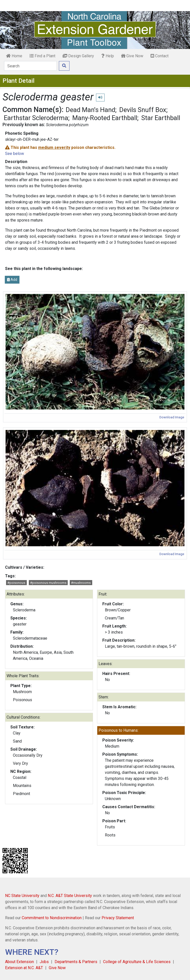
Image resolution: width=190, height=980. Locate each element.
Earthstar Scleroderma (36, 118)
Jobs (44, 962)
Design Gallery (78, 56)
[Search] (30, 66)
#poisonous (16, 583)
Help (108, 56)
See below (15, 154)
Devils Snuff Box (143, 110)
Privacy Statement (118, 918)
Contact (160, 56)
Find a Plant (42, 56)
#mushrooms (81, 583)
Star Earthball (161, 118)
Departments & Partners (76, 962)
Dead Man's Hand (90, 110)
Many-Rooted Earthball (105, 118)
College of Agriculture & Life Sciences (137, 962)
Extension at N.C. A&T (24, 968)
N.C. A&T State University (70, 896)
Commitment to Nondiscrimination (52, 918)
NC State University (22, 896)
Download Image (172, 417)
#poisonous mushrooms (48, 583)
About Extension (19, 962)
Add (12, 280)
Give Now (132, 56)
